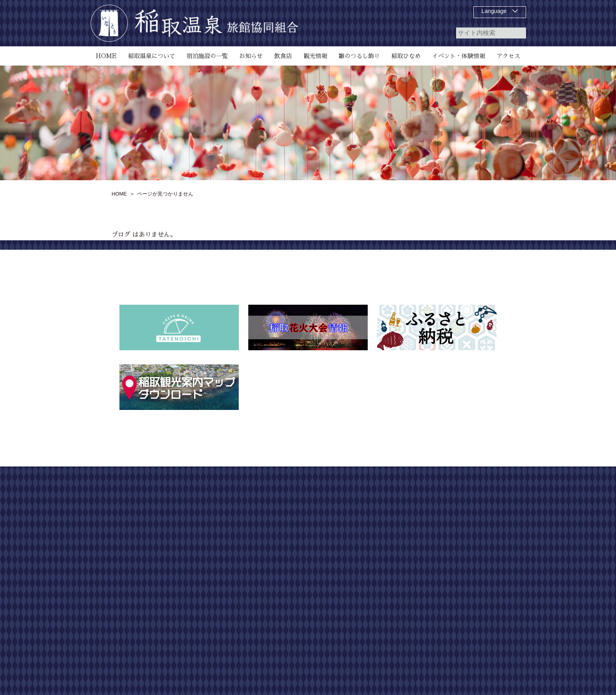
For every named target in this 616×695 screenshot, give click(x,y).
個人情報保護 (475, 519)
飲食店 (364, 534)
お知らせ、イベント (380, 576)
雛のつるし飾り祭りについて (391, 548)
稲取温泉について (378, 505)
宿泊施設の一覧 (375, 519)
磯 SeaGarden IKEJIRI (383, 562)
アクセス (367, 647)
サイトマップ (475, 491)
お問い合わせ (475, 505)
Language (494, 11)
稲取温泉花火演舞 (378, 604)
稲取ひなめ (369, 590)
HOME (364, 491)
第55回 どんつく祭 (381, 618)
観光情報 (367, 633)
